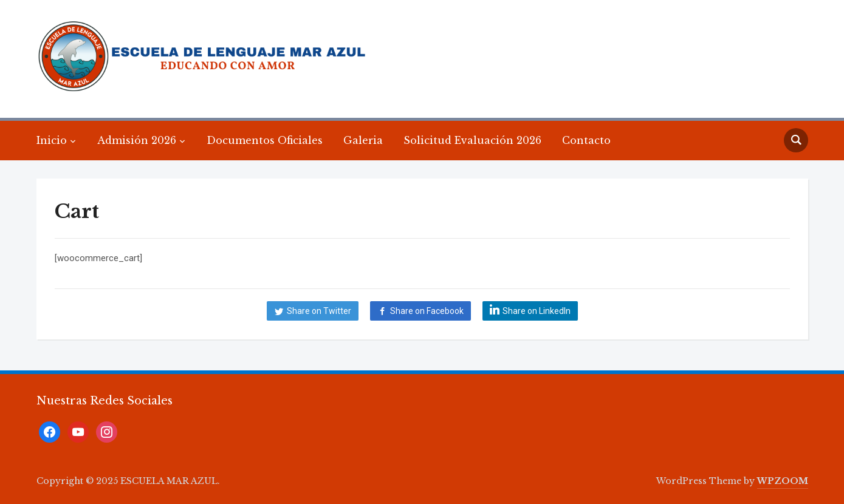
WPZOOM (783, 481)
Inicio (52, 140)
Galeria (363, 140)
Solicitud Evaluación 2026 (472, 140)
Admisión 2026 (137, 140)
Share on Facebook (427, 311)
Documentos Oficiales (265, 140)
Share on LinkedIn (537, 311)
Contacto (586, 140)
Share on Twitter (319, 311)
